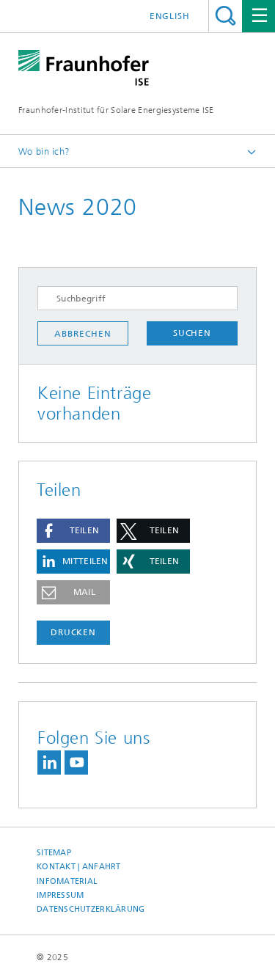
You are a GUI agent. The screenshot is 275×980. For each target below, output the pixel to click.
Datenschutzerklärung (91, 909)
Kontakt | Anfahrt (79, 867)
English (170, 16)
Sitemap (54, 853)
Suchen (192, 333)
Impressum (60, 895)
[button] (73, 531)
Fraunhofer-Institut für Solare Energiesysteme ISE (116, 110)
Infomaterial (67, 881)
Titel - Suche (225, 16)
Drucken (73, 632)
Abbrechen (82, 334)
